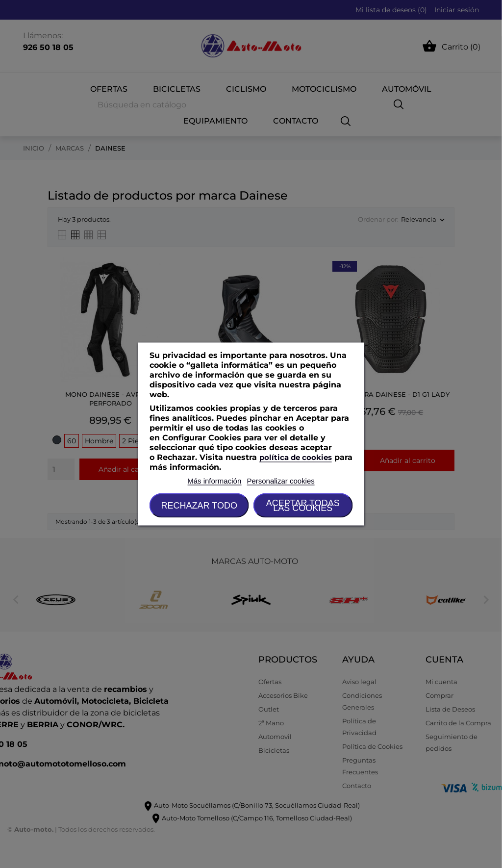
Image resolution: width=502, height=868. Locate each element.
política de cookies (296, 457)
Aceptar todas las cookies (303, 506)
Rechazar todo (199, 506)
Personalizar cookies (280, 481)
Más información (214, 481)
